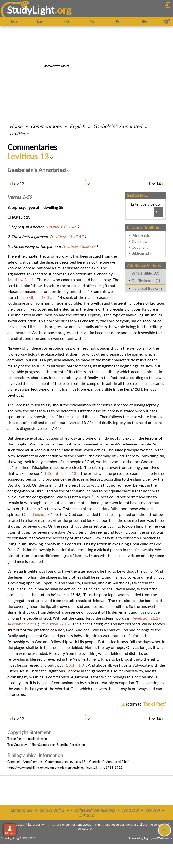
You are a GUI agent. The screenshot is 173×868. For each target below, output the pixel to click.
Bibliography (142, 253)
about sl (152, 810)
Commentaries (46, 126)
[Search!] (159, 212)
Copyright (140, 247)
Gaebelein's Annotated (118, 126)
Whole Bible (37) (145, 273)
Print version (142, 235)
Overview (140, 241)
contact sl (130, 810)
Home (16, 126)
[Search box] (141, 212)
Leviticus (19, 134)
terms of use (21, 810)
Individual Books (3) (147, 288)
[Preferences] (167, 22)
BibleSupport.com (43, 745)
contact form (87, 828)
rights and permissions (95, 810)
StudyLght (31, 10)
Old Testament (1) (146, 281)
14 (155, 184)
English (77, 126)
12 (18, 184)
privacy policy (52, 810)
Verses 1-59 (20, 197)
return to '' (146, 704)
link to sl (87, 815)
